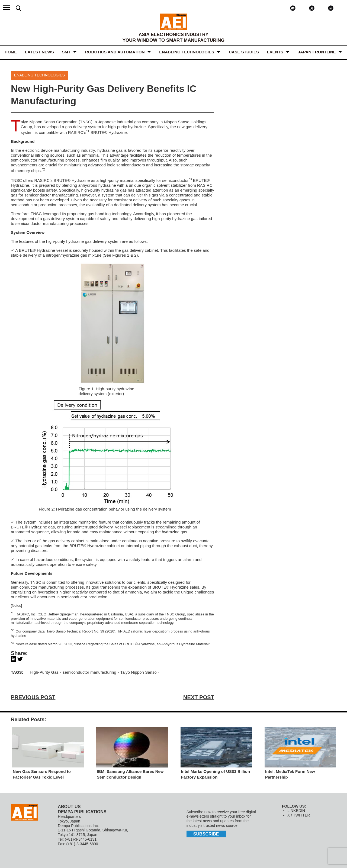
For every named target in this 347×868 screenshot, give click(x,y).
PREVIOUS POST (33, 697)
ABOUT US (69, 807)
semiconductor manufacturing (89, 672)
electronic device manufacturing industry (58, 150)
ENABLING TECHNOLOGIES (187, 52)
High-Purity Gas (44, 672)
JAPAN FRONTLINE (317, 52)
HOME (11, 52)
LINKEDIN (296, 811)
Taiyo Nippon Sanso (138, 672)
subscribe (206, 834)
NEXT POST (199, 697)
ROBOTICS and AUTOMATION (115, 52)
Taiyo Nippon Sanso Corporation (49, 122)
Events (275, 52)
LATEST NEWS (39, 52)
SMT (66, 52)
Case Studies (244, 52)
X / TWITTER (299, 815)
